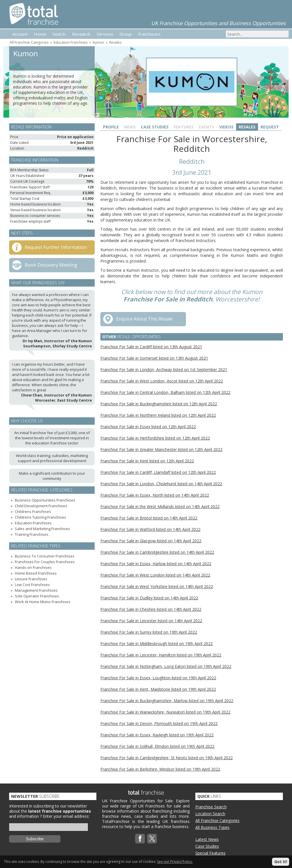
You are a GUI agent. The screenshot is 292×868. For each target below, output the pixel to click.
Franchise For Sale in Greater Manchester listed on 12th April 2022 (161, 449)
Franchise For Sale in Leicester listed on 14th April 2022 (151, 621)
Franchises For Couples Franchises (45, 562)
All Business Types (212, 827)
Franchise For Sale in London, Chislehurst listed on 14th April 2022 (161, 484)
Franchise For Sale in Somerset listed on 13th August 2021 (154, 358)
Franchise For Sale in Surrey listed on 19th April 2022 (149, 632)
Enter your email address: (66, 816)
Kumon (98, 42)
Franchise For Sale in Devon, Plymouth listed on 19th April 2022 (159, 723)
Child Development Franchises (41, 506)
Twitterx (152, 839)
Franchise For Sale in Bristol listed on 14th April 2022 (149, 518)
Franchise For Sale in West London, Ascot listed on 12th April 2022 (162, 381)
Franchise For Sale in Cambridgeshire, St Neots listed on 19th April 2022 (167, 758)
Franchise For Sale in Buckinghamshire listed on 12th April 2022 (159, 404)
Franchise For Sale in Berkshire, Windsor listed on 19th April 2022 (160, 769)
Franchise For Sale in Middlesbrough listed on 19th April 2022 (157, 644)
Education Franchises (71, 42)
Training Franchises (32, 534)
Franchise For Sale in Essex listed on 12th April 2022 (148, 427)
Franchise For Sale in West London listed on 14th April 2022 (155, 575)
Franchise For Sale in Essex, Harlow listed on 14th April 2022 (156, 564)
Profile (111, 127)
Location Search (210, 814)
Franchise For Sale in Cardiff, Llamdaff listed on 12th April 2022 (158, 472)
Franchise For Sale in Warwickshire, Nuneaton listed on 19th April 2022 (165, 712)
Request (270, 127)
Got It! (281, 862)
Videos (226, 127)
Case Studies (155, 127)
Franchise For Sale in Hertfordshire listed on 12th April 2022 (155, 438)
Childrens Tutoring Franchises (40, 517)
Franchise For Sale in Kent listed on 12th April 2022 (147, 461)
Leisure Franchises (31, 579)
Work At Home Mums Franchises (43, 602)
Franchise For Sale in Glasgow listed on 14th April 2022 (151, 541)
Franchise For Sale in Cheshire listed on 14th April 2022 (151, 609)
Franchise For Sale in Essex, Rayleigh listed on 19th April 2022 (157, 735)
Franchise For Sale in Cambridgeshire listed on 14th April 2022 (157, 552)
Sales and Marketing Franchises (42, 529)
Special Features (210, 853)
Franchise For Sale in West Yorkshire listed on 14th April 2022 (157, 586)
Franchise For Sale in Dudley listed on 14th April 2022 (149, 598)
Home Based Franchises (36, 573)
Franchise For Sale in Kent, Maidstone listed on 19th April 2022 (158, 689)
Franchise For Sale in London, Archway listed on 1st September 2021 (164, 369)
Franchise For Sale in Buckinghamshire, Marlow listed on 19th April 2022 (167, 701)
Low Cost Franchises (32, 585)
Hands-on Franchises (33, 567)
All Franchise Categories (29, 42)
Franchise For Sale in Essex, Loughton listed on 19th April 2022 (158, 678)
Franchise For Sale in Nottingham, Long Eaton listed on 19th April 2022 (166, 666)
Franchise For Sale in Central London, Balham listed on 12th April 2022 (165, 392)
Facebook (140, 839)
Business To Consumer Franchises (45, 556)
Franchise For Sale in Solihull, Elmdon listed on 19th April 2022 (157, 746)
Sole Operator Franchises (37, 596)
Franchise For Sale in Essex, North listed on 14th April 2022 (155, 495)
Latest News (207, 839)
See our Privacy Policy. (175, 862)
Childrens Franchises (33, 511)
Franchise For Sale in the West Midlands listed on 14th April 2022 (160, 506)
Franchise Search (211, 807)
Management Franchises (36, 590)
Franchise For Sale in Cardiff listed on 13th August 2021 (151, 347)
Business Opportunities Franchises (45, 500)
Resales (115, 42)
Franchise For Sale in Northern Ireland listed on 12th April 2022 (158, 415)
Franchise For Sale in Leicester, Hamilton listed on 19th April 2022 (161, 655)
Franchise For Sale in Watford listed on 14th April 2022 (150, 529)
